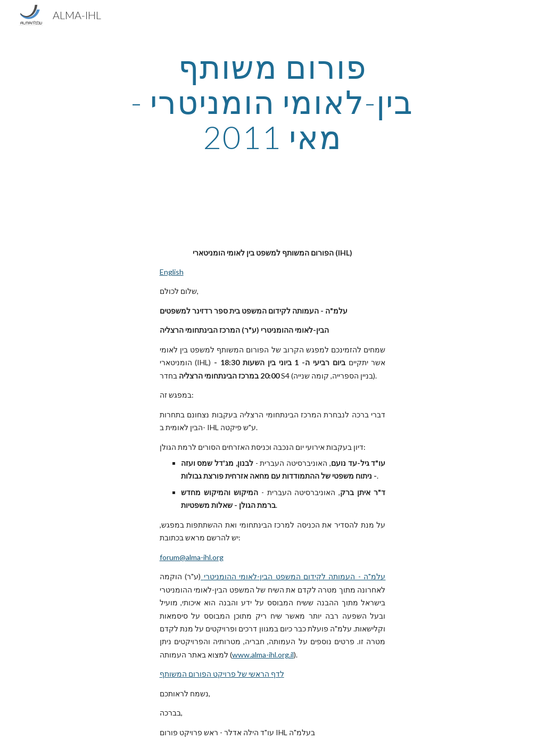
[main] (272, 102)
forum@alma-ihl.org (192, 557)
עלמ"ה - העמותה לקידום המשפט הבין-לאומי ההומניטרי (295, 576)
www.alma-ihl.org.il (263, 655)
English (172, 272)
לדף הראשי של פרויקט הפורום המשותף (222, 674)
